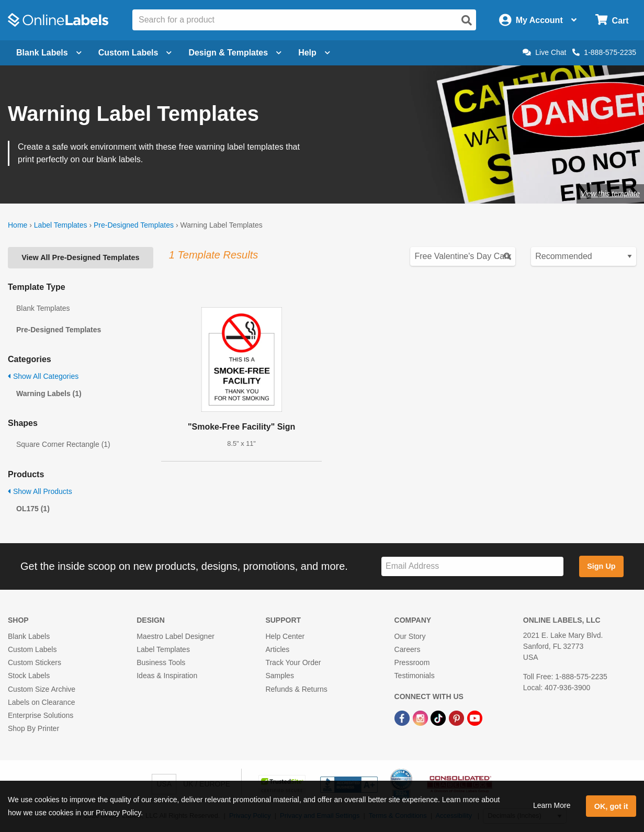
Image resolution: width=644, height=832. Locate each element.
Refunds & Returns (296, 689)
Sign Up (601, 566)
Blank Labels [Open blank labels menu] (49, 53)
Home (18, 225)
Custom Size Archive (42, 689)
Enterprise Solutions (41, 715)
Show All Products (40, 491)
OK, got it (611, 806)
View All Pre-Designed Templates (80, 257)
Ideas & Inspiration (167, 676)
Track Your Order (293, 662)
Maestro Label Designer (176, 636)
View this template (610, 194)
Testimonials (415, 676)
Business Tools (161, 662)
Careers (408, 649)
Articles (277, 649)
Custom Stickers (35, 662)
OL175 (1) (33, 509)
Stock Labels (29, 676)
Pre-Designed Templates (134, 225)
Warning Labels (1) (49, 393)
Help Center (285, 636)
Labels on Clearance (41, 702)
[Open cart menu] (612, 20)
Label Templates (61, 225)
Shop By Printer (33, 728)
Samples (279, 676)
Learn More (552, 805)
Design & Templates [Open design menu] (235, 53)
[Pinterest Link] (457, 717)
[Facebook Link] (403, 717)
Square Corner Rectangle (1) (63, 444)
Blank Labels (29, 636)
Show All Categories (43, 376)
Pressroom (412, 662)
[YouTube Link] (475, 717)
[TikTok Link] (439, 717)
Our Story (410, 636)
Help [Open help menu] (314, 53)
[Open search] (467, 20)
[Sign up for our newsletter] (472, 566)
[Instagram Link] (421, 717)
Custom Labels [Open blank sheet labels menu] (135, 53)
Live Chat (544, 52)
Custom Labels (32, 649)
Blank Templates (43, 308)
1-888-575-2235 (604, 52)
